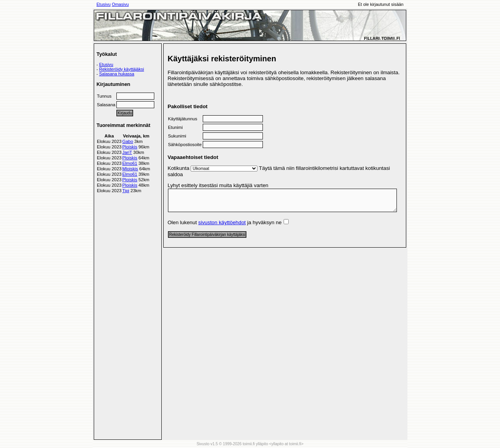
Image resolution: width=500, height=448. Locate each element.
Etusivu (104, 4)
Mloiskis (130, 169)
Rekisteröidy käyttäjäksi (122, 69)
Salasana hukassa (117, 74)
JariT (127, 152)
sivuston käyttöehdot (222, 222)
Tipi (126, 191)
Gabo (128, 141)
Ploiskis (130, 147)
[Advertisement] (128, 315)
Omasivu (120, 4)
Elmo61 (130, 163)
